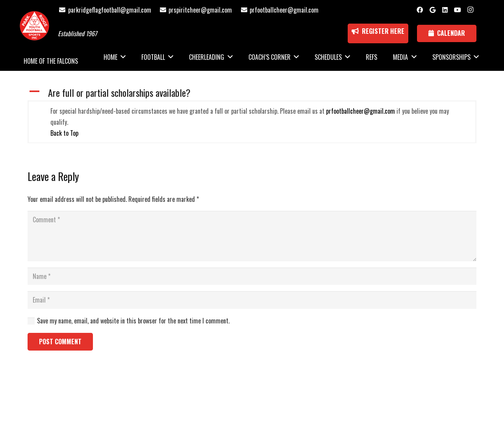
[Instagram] (470, 10)
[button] (252, 93)
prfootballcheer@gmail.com (360, 111)
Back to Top (64, 133)
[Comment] (252, 236)
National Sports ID (266, 402)
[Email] (252, 300)
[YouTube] (458, 10)
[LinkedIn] (445, 10)
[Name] (252, 276)
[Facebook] (420, 10)
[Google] (432, 10)
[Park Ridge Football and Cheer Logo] (34, 26)
